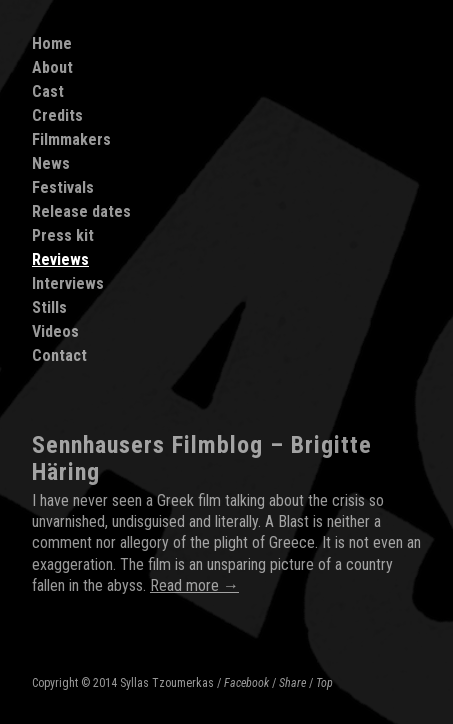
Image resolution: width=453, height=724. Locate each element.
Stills (49, 307)
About (52, 67)
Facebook (246, 683)
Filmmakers (71, 139)
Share (292, 683)
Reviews (60, 259)
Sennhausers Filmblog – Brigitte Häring (202, 458)
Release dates (81, 211)
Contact (59, 355)
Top (324, 683)
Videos (55, 331)
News (51, 163)
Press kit (63, 235)
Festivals (63, 187)
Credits (57, 115)
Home (52, 43)
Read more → (194, 585)
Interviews (68, 283)
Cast (48, 91)
